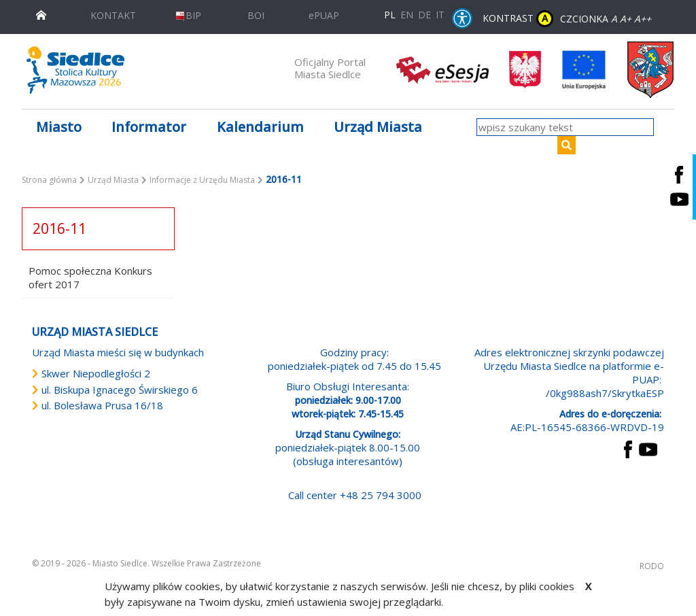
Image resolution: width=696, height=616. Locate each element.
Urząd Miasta (113, 180)
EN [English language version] (407, 15)
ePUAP (324, 15)
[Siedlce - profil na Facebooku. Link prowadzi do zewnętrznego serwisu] (679, 174)
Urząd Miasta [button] (378, 127)
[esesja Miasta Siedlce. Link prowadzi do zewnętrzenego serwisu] (442, 69)
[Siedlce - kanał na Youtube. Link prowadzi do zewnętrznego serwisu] (679, 200)
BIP (188, 15)
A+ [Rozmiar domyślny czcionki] (626, 19)
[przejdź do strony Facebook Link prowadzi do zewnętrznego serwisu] (628, 448)
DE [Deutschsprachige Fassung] (424, 15)
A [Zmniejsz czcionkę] (614, 19)
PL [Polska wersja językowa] (390, 15)
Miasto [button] (59, 127)
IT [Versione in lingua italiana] (440, 15)
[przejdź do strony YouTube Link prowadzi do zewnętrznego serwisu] (648, 448)
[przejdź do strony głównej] (41, 14)
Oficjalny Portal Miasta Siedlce (330, 68)
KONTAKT (113, 15)
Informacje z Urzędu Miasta (202, 180)
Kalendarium (260, 127)
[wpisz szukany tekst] (565, 127)
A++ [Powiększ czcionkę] (643, 19)
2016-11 (59, 228)
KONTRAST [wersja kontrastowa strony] (518, 19)
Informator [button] (149, 127)
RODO (652, 566)
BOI (256, 15)
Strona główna (49, 180)
